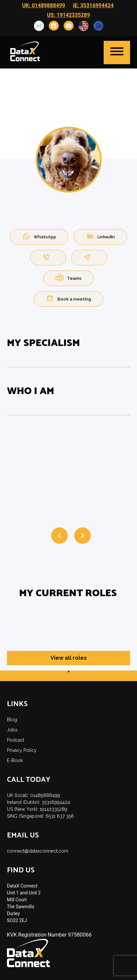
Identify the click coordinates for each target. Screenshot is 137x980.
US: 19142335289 (69, 15)
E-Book (15, 760)
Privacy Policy (22, 750)
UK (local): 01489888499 (34, 795)
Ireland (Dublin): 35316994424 (38, 802)
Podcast (16, 740)
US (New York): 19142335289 (37, 809)
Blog (12, 720)
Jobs (12, 730)
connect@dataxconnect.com (38, 851)
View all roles (69, 658)
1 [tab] (69, 672)
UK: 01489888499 (44, 5)
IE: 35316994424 (93, 5)
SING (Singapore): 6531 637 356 (40, 816)
